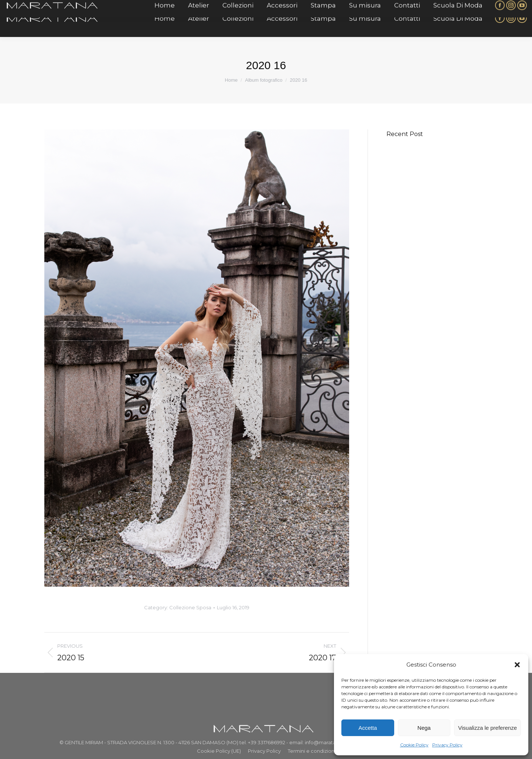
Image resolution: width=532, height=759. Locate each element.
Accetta (368, 728)
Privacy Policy (447, 745)
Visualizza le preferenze (487, 728)
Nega (424, 728)
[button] (517, 665)
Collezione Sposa (190, 607)
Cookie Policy (414, 745)
